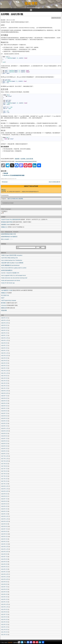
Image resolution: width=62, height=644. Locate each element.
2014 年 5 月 (4, 562)
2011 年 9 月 (4, 629)
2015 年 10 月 (5, 521)
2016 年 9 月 (4, 494)
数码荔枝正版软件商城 (7, 222)
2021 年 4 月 (4, 381)
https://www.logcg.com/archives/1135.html (26, 161)
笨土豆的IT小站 (5, 295)
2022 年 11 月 (5, 353)
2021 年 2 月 (4, 386)
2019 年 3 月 (4, 423)
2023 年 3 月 (4, 348)
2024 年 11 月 (5, 340)
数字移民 (3, 303)
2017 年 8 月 (4, 466)
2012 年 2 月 (4, 624)
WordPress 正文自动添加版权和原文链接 (14, 175)
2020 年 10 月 (5, 393)
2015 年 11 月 (5, 519)
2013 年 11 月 (5, 577)
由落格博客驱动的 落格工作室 (8, 234)
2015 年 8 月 (4, 526)
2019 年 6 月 (4, 416)
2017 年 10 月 (5, 461)
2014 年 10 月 (5, 552)
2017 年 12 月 (5, 456)
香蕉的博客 (4, 310)
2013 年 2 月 (4, 599)
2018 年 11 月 (5, 428)
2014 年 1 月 (4, 572)
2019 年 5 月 (4, 418)
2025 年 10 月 (5, 323)
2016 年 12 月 (5, 486)
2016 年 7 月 (4, 499)
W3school (4, 305)
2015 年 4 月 (4, 536)
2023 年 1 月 (4, 350)
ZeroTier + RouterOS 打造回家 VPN (10, 273)
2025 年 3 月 (4, 330)
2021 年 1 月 (4, 388)
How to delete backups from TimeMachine (12, 260)
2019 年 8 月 (4, 411)
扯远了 (3, 298)
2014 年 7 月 (4, 557)
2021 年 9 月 (4, 376)
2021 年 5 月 (4, 378)
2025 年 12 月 (5, 320)
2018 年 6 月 (4, 441)
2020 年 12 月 (5, 391)
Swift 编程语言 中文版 (7, 290)
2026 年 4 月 (4, 318)
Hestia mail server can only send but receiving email (14, 278)
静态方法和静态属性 (54, 182)
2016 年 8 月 (4, 496)
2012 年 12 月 (5, 604)
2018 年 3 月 (4, 449)
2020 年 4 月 (4, 403)
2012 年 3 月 (4, 622)
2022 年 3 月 (4, 363)
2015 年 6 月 (4, 531)
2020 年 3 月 (4, 406)
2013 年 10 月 (5, 579)
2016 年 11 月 (5, 489)
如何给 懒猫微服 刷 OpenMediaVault (10, 265)
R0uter (4, 190)
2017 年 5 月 (4, 474)
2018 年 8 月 (4, 436)
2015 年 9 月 (4, 524)
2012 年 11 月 (5, 607)
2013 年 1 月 (4, 602)
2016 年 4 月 (4, 506)
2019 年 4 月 (4, 421)
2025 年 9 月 (4, 325)
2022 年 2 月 (4, 366)
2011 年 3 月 (4, 635)
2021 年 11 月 (5, 373)
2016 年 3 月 (4, 509)
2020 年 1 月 (4, 408)
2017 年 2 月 (4, 481)
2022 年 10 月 (5, 355)
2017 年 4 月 (4, 476)
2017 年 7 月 (4, 469)
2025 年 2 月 (4, 333)
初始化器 (6, 173)
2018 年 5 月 (4, 444)
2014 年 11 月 (5, 549)
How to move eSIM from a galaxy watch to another (14, 268)
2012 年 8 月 (4, 612)
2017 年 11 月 (5, 459)
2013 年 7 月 (4, 587)
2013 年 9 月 (4, 582)
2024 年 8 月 (4, 343)
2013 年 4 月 (4, 594)
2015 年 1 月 (4, 544)
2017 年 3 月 (4, 479)
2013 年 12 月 (5, 574)
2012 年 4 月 (4, 619)
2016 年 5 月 (4, 504)
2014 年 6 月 (4, 559)
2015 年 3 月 (4, 539)
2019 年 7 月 (4, 413)
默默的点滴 (4, 308)
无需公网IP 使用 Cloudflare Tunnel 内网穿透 (12, 263)
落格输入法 (4, 293)
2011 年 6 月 (4, 632)
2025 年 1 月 (4, 335)
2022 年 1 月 (4, 368)
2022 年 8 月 (4, 361)
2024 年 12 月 (5, 338)
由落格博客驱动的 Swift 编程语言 (9, 237)
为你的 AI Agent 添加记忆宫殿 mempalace (12, 255)
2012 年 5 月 (4, 617)
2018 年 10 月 (5, 431)
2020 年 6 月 (4, 398)
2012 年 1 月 (4, 627)
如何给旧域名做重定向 (7, 270)
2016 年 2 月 (4, 511)
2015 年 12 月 (5, 516)
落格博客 (31, 3)
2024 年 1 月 (4, 345)
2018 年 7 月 (4, 438)
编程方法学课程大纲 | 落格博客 (15, 199)
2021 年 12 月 (5, 371)
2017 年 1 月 (4, 484)
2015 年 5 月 (4, 534)
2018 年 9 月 (4, 433)
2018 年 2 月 (4, 451)
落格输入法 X (5, 227)
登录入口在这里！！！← (7, 239)
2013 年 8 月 (4, 584)
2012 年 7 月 (4, 614)
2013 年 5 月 (4, 592)
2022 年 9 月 (4, 358)
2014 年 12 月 (5, 547)
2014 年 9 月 (4, 554)
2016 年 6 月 (4, 501)
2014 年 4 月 (4, 564)
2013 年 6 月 (4, 589)
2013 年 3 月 (4, 597)
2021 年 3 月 (4, 383)
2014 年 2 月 (4, 569)
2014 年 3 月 (4, 567)
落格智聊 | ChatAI (6, 225)
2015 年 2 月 (4, 541)
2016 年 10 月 (5, 491)
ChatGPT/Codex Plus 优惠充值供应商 (11, 219)
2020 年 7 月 (4, 396)
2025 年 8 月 (4, 328)
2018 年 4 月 (4, 446)
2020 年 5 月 (4, 401)
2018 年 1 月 (4, 454)
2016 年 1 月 (4, 514)
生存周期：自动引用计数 (12, 14)
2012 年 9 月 (4, 609)
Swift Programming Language (9, 300)
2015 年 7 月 (4, 529)
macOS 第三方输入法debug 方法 (9, 258)
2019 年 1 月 (4, 426)
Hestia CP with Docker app (8, 283)
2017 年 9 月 (4, 464)
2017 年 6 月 (4, 471)
